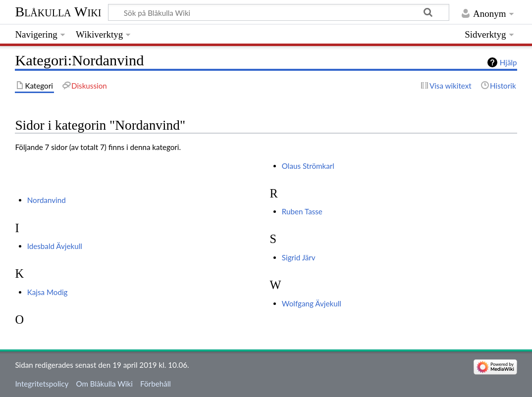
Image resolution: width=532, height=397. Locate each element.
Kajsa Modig (48, 292)
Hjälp (508, 62)
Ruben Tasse (302, 211)
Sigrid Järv (299, 257)
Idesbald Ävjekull (55, 246)
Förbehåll (156, 384)
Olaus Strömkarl (308, 166)
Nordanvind (47, 200)
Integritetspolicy (42, 384)
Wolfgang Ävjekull (312, 303)
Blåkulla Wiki (58, 12)
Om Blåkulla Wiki (104, 384)
